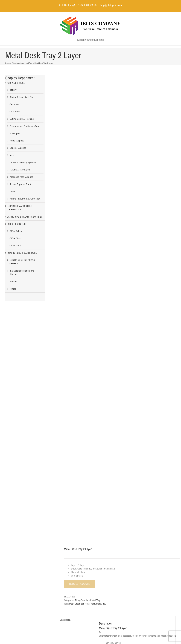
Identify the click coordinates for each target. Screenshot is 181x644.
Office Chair (15, 238)
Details (89, 322)
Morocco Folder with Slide (135, 311)
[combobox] (149, 437)
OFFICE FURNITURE (17, 224)
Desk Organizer (77, 152)
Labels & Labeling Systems (23, 162)
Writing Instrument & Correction (25, 199)
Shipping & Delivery (76, 451)
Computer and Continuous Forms (25, 126)
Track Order (71, 458)
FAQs (68, 465)
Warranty (12, 495)
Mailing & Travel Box (20, 170)
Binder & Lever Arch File (21, 97)
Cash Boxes (15, 112)
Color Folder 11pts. (72, 385)
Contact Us (71, 495)
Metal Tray (95, 148)
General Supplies (18, 148)
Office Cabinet (16, 231)
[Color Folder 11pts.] (88, 358)
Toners (13, 289)
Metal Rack (90, 152)
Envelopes (15, 133)
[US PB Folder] (148, 358)
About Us (70, 488)
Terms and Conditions (18, 474)
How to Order (72, 436)
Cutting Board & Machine (22, 119)
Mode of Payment (74, 443)
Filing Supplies (82, 148)
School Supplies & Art (20, 184)
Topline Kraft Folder (72, 305)
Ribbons (13, 282)
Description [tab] (65, 168)
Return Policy (14, 503)
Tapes (12, 191)
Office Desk (15, 246)
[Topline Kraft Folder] (88, 281)
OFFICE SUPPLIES (16, 83)
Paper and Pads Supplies (21, 177)
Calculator (14, 104)
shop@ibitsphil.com (111, 5)
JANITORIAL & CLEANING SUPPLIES (25, 217)
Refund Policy (14, 488)
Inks (11, 155)
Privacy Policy (14, 481)
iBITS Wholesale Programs (20, 436)
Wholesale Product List (18, 443)
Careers (69, 503)
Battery (13, 90)
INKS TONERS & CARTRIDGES (22, 253)
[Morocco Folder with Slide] (148, 285)
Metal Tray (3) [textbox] (148, 437)
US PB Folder (129, 385)
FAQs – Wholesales (17, 451)
